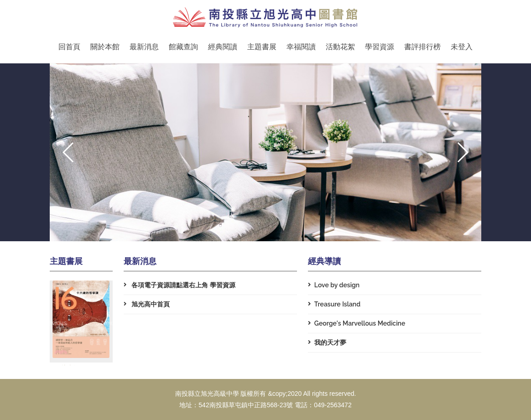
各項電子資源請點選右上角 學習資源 (180, 285)
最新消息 (144, 47)
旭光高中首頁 (147, 304)
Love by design (334, 285)
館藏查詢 (183, 47)
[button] (462, 152)
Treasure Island (334, 304)
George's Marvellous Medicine (357, 323)
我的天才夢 (327, 342)
